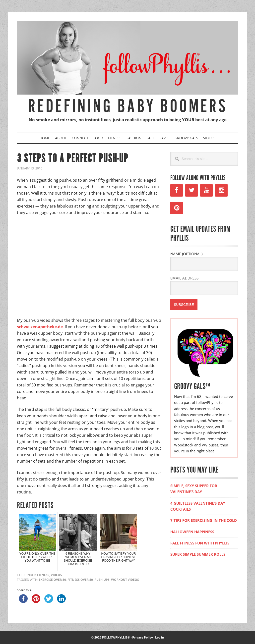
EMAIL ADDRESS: (185, 278)
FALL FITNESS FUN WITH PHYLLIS (200, 543)
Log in (160, 637)
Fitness (43, 575)
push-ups (102, 580)
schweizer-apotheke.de (40, 327)
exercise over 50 (52, 580)
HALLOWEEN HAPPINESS (192, 532)
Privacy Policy (143, 637)
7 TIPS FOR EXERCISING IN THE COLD (204, 520)
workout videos (125, 580)
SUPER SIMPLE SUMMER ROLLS (198, 554)
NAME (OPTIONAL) (186, 254)
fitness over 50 (80, 580)
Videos (56, 575)
